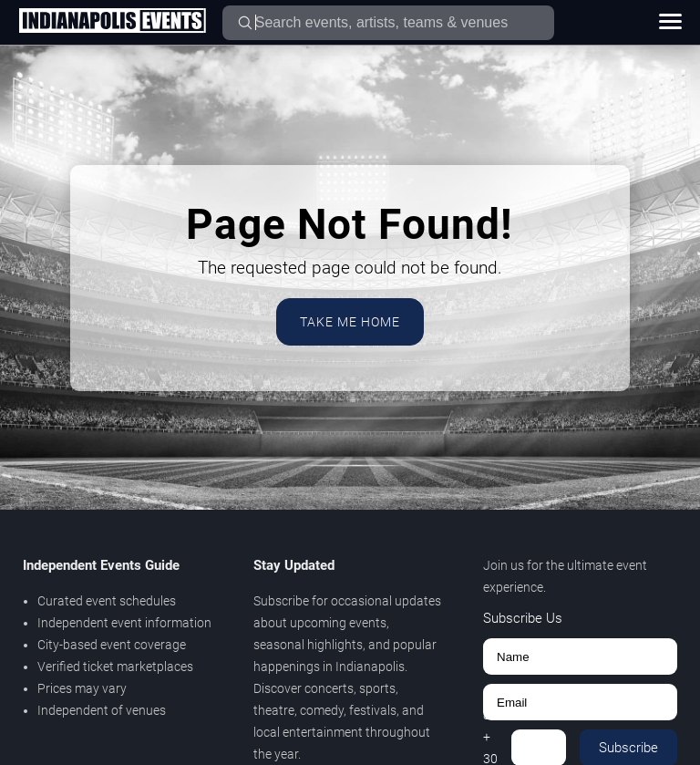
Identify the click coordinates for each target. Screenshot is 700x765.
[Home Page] (112, 22)
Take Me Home (350, 322)
